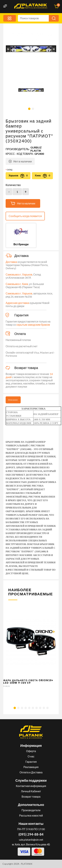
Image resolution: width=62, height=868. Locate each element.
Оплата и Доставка (31, 772)
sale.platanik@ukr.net (31, 840)
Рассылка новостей (31, 815)
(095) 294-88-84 (31, 834)
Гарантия (31, 762)
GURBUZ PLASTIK (36, 149)
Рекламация (31, 767)
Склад (10, 170)
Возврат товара (31, 797)
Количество (13, 185)
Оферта (31, 751)
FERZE (7, 686)
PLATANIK (27, 864)
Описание (13, 400)
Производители (31, 810)
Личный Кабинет (31, 791)
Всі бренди (21, 244)
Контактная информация (31, 786)
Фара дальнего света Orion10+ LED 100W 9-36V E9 (28, 682)
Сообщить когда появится (25, 216)
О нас (31, 756)
